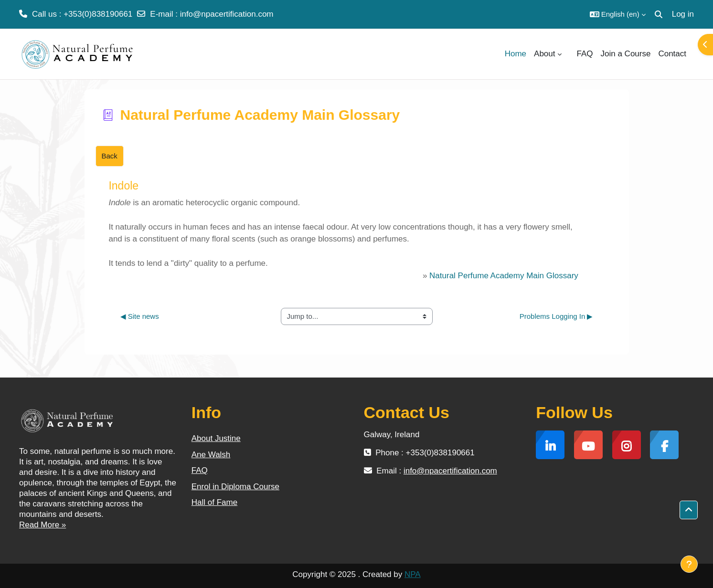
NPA (413, 574)
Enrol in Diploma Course (235, 487)
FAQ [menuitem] (585, 54)
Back (110, 156)
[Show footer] (689, 564)
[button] (618, 14)
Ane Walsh (211, 455)
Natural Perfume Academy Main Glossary (504, 276)
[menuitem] (569, 54)
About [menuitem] (544, 54)
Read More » (43, 525)
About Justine (216, 438)
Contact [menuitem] (672, 54)
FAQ (200, 470)
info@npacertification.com (227, 14)
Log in (683, 14)
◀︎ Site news (140, 316)
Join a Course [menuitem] (626, 54)
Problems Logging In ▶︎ (556, 316)
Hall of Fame (214, 502)
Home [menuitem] (516, 54)
